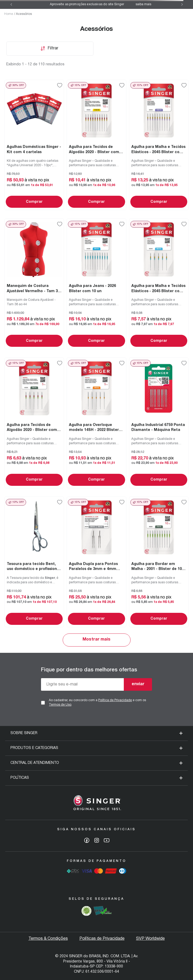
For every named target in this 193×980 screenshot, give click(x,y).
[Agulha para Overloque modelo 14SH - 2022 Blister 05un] (96, 423)
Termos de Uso (60, 705)
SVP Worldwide (150, 939)
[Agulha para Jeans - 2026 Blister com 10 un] (96, 284)
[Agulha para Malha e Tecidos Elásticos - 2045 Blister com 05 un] (159, 284)
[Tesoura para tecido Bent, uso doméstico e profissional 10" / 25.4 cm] (34, 562)
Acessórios (24, 14)
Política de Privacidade (115, 700)
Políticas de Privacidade (102, 939)
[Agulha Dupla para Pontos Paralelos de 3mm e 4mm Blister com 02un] (96, 562)
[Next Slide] (182, 4)
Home (9, 14)
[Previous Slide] (11, 4)
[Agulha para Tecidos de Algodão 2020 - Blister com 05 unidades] (34, 423)
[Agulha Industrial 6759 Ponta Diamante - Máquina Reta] (159, 423)
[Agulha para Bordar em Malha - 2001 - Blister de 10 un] (159, 562)
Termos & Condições (48, 939)
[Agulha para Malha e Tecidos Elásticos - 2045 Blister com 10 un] (159, 145)
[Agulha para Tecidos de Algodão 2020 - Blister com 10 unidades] (96, 145)
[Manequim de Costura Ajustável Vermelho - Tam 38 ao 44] (34, 284)
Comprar (34, 202)
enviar (138, 684)
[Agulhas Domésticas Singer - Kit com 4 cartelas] (34, 145)
